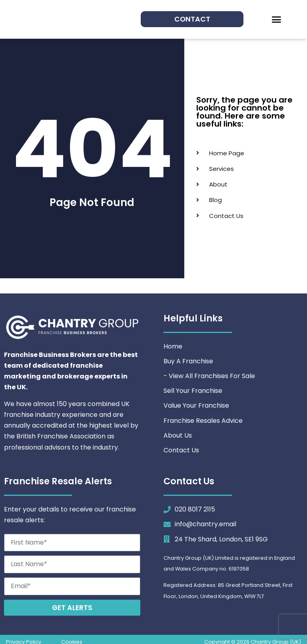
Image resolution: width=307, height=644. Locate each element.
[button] (277, 20)
